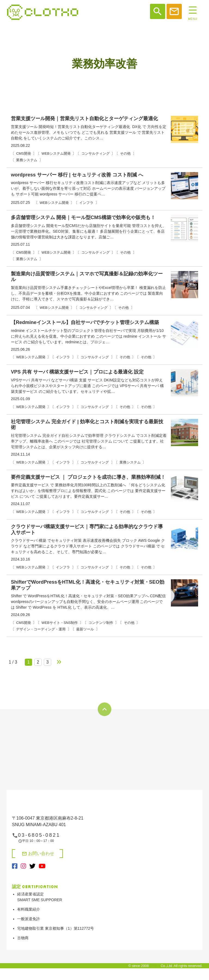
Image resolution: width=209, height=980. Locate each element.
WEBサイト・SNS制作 (60, 623)
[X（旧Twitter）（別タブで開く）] (32, 866)
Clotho (155, 966)
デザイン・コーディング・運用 (41, 629)
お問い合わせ (38, 854)
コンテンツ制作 (101, 623)
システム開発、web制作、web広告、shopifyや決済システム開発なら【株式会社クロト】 (43, 12)
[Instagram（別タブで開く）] (23, 866)
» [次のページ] (59, 661)
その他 (125, 153)
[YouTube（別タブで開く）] (42, 866)
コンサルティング (96, 153)
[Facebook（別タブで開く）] (15, 866)
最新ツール (85, 629)
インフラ (86, 203)
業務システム (27, 160)
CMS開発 (23, 153)
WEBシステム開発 (56, 153)
